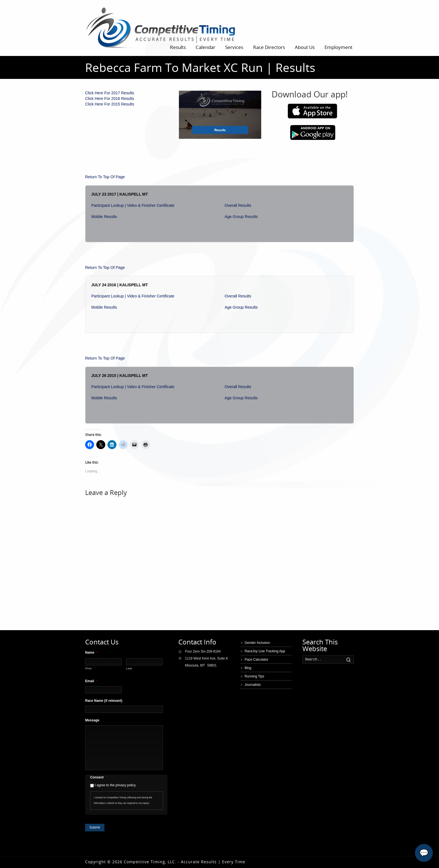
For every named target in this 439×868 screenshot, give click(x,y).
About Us (305, 47)
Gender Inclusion (257, 643)
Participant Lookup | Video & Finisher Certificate (133, 205)
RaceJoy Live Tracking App (265, 651)
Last (129, 668)
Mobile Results (104, 217)
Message (92, 720)
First (88, 668)
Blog (248, 668)
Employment (338, 47)
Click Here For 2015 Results (110, 104)
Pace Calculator (257, 660)
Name (91, 653)
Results (178, 47)
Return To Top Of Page (105, 177)
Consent (99, 777)
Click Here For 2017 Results (110, 93)
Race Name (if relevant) (104, 701)
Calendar (206, 47)
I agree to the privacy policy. (115, 785)
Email (91, 681)
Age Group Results (241, 217)
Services (234, 47)
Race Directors (269, 47)
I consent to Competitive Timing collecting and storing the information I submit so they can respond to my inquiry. (123, 800)
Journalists (253, 685)
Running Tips (254, 676)
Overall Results (238, 205)
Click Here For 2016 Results (110, 98)
